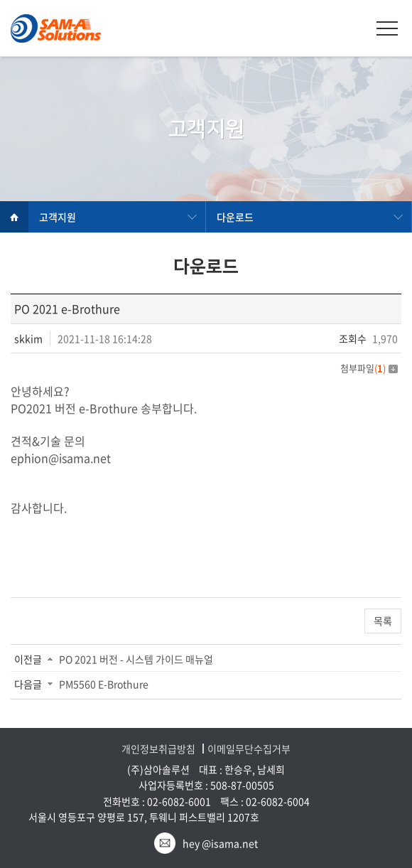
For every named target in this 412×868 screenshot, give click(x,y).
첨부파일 (369, 368)
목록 (383, 621)
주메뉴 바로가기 (0, 0)
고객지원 (58, 217)
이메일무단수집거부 (249, 749)
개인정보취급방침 (158, 749)
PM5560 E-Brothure (104, 684)
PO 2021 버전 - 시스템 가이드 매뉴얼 (136, 659)
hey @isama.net (220, 843)
